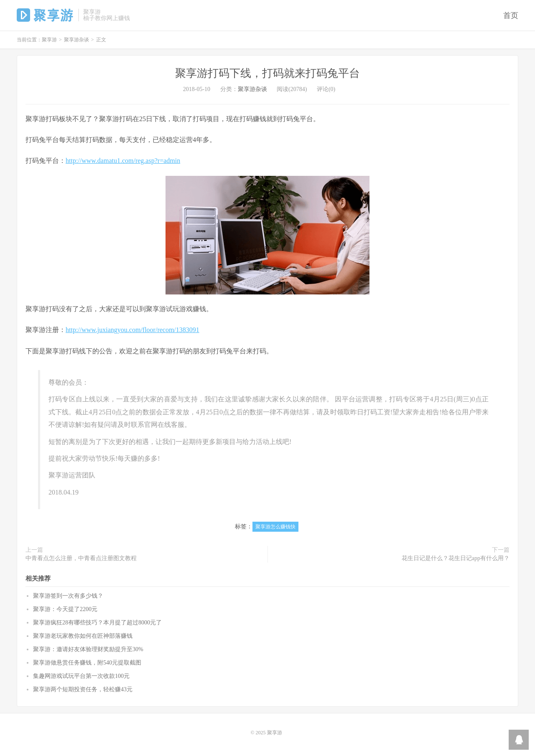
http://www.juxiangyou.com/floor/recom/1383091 (132, 330)
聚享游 (45, 15)
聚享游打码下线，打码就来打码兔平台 (267, 73)
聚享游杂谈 (76, 40)
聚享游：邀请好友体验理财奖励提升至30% (88, 649)
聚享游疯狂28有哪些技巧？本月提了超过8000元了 (97, 623)
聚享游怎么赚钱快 (275, 527)
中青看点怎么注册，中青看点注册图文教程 (81, 558)
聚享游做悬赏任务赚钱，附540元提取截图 (87, 663)
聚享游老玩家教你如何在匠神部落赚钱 (83, 636)
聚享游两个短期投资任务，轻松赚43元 (83, 689)
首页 (511, 15)
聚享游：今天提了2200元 (65, 609)
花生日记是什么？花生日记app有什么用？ (456, 558)
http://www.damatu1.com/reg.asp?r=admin (123, 161)
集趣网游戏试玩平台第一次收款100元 (81, 676)
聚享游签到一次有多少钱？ (68, 596)
